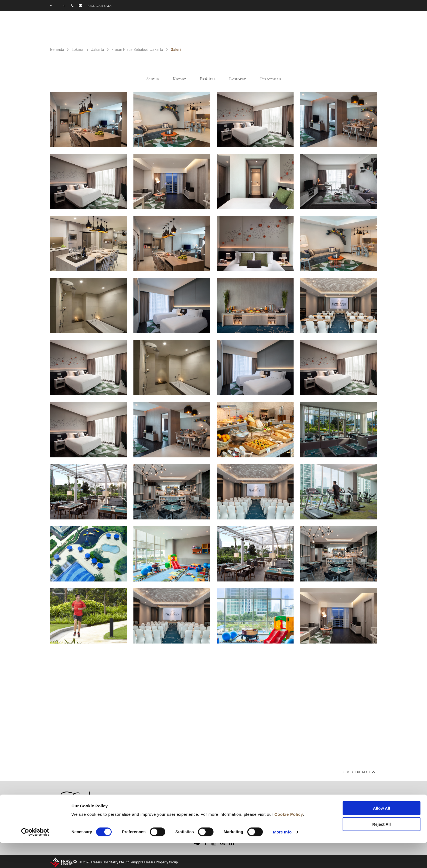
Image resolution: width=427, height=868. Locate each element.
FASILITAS (225, 29)
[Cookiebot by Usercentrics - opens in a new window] (35, 809)
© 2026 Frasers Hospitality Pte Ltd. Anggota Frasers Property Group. (129, 862)
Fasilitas (208, 79)
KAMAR (188, 29)
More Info (282, 809)
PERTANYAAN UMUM (351, 29)
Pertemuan (271, 79)
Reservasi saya (99, 6)
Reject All (382, 801)
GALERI (305, 29)
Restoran (238, 79)
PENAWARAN (269, 29)
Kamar (179, 79)
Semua (153, 79)
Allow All (382, 785)
